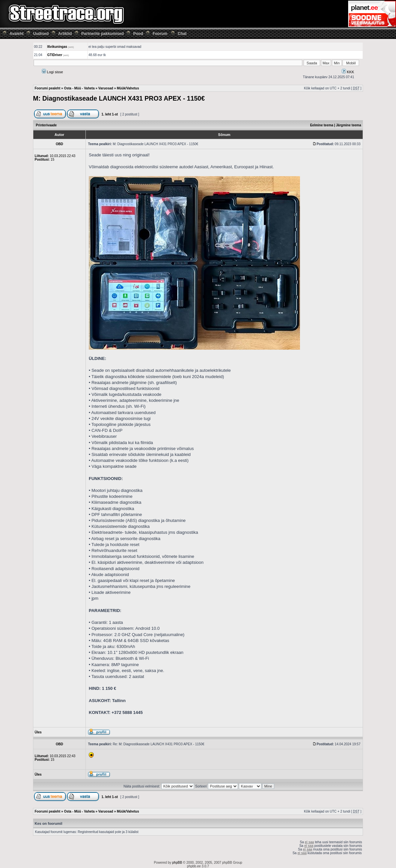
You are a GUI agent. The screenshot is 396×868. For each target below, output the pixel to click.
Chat (182, 34)
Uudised (41, 34)
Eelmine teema (322, 125)
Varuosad (106, 88)
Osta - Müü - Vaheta (79, 88)
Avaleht (17, 34)
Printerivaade (46, 125)
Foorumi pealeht (48, 88)
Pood (138, 34)
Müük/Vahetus (128, 88)
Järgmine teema (348, 125)
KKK (348, 72)
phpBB (177, 863)
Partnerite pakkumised (102, 34)
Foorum (160, 34)
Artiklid (65, 34)
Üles (38, 732)
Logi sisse (52, 72)
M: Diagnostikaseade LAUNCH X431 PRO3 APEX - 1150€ (119, 98)
